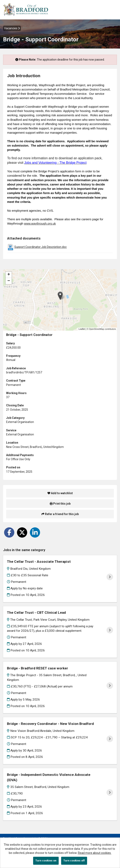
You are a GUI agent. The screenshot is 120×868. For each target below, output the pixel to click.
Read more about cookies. (95, 853)
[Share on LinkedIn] (35, 532)
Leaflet (82, 329)
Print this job (60, 504)
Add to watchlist (60, 493)
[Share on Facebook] (9, 532)
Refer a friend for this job (60, 514)
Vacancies (12, 28)
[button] (60, 296)
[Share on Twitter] (22, 532)
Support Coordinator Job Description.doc (40, 247)
